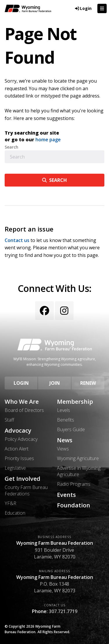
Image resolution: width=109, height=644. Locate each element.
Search (11, 147)
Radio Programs (74, 484)
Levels (64, 410)
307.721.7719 (63, 611)
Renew (88, 383)
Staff (9, 420)
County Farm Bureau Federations (26, 490)
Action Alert (17, 449)
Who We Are (22, 402)
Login (21, 383)
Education (15, 513)
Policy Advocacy (21, 439)
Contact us (17, 240)
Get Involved (23, 479)
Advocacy (18, 431)
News (65, 440)
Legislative (15, 468)
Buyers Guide (71, 429)
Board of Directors (24, 410)
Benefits (66, 420)
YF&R (10, 503)
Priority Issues (19, 458)
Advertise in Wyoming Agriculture (79, 471)
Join (55, 383)
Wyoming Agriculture (78, 458)
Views (63, 449)
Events (66, 495)
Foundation (74, 505)
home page (48, 140)
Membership (75, 402)
